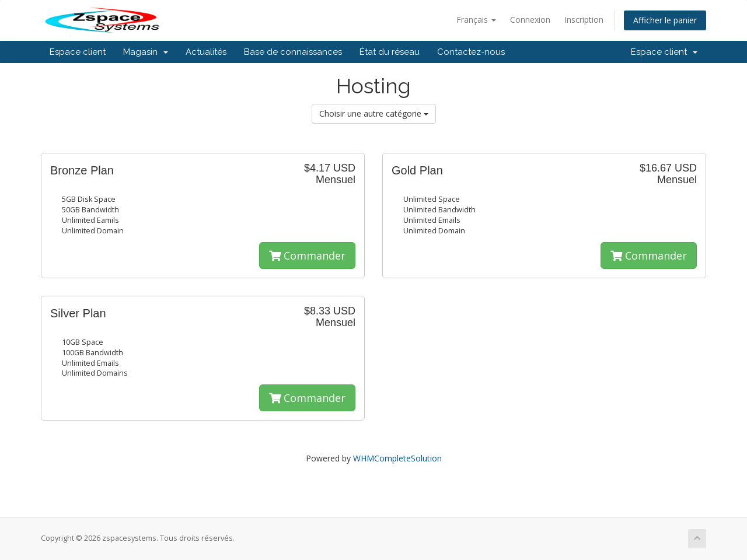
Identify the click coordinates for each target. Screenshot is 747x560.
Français (476, 20)
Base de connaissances (293, 52)
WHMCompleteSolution (397, 458)
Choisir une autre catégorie (374, 113)
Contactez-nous (471, 52)
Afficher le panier (665, 20)
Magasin (146, 52)
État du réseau (390, 52)
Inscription (584, 20)
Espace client (78, 52)
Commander (307, 256)
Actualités (206, 52)
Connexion (530, 20)
